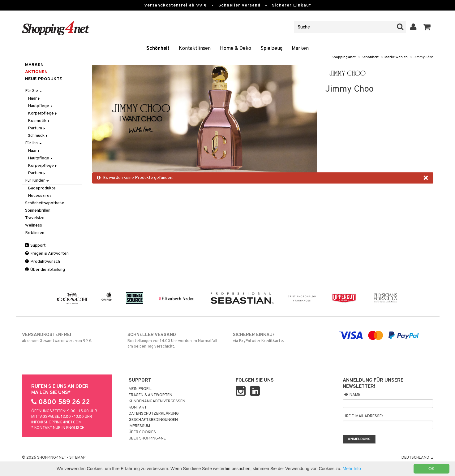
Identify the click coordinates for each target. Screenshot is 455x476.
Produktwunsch (43, 262)
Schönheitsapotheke (45, 203)
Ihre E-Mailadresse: (363, 416)
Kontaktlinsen (195, 49)
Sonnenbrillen (38, 211)
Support (35, 246)
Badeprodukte (42, 188)
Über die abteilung (45, 270)
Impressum (139, 426)
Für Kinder (37, 181)
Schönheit (158, 49)
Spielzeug (271, 49)
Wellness (34, 225)
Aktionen (36, 72)
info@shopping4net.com (56, 422)
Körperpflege (43, 113)
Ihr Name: (352, 395)
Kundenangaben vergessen (157, 401)
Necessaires (40, 196)
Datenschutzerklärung (154, 414)
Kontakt (138, 408)
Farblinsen (35, 233)
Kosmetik (39, 121)
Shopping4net (344, 57)
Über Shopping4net (148, 439)
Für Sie (34, 91)
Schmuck (38, 136)
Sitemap (77, 458)
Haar (34, 99)
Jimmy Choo (423, 57)
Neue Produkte (44, 79)
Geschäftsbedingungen (153, 420)
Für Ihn (33, 143)
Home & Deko (236, 49)
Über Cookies (142, 432)
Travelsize (35, 218)
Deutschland (417, 458)
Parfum (37, 128)
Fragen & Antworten (47, 254)
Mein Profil (140, 389)
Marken (300, 49)
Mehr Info (352, 469)
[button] (427, 27)
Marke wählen (396, 57)
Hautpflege (41, 106)
